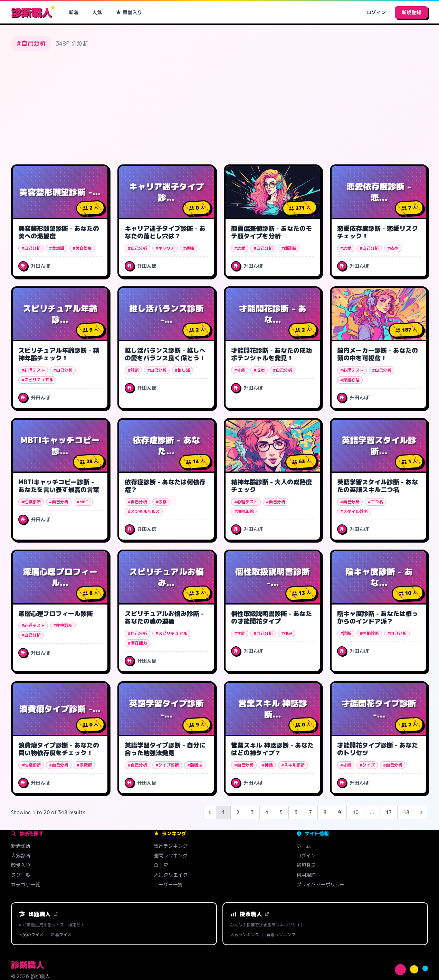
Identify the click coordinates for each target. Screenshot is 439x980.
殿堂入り (129, 12)
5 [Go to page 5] (281, 812)
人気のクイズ (31, 935)
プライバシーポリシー (321, 884)
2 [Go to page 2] (238, 812)
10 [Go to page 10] (355, 812)
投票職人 (250, 914)
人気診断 (21, 855)
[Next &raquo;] (421, 812)
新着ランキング (281, 935)
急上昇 (161, 865)
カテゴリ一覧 (26, 884)
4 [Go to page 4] (267, 812)
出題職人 (38, 914)
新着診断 (21, 846)
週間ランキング (171, 855)
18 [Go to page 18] (406, 812)
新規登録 (411, 12)
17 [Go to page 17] (389, 812)
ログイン (376, 12)
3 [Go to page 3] (252, 812)
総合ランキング (171, 846)
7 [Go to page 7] (310, 812)
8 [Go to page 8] (325, 812)
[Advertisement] (220, 108)
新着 (74, 12)
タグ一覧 (21, 875)
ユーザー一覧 (168, 884)
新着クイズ (61, 935)
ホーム (304, 846)
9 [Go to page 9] (339, 812)
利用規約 (306, 875)
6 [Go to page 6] (296, 812)
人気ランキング (245, 935)
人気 (97, 12)
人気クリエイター (173, 875)
